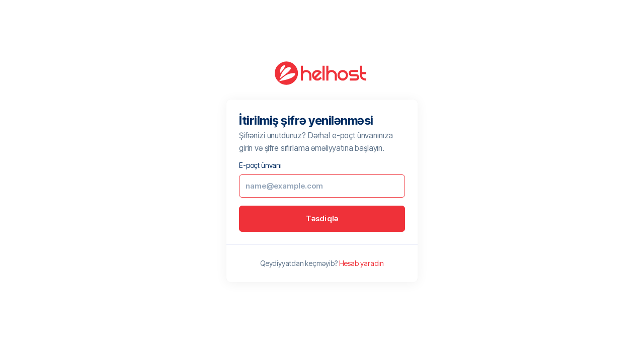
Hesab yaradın (362, 263)
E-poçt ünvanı (260, 165)
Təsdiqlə (322, 218)
